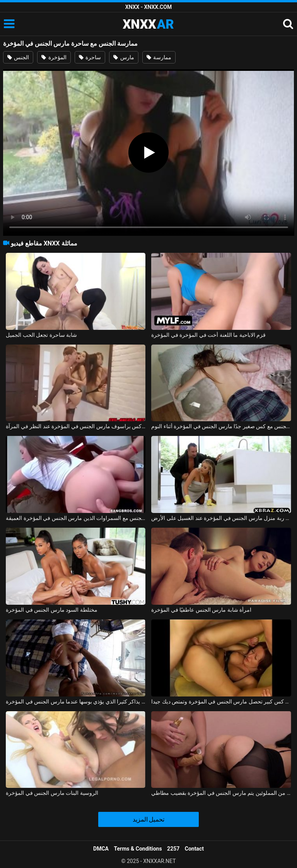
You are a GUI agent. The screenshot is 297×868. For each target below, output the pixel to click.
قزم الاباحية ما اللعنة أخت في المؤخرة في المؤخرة (208, 335)
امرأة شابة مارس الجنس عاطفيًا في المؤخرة (201, 610)
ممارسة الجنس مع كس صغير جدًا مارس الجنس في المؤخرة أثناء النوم (221, 426)
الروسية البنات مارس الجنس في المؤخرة (52, 793)
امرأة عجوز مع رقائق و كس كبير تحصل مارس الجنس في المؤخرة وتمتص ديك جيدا (221, 702)
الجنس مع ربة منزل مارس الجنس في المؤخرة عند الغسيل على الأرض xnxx (221, 518)
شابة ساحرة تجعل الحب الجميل (41, 335)
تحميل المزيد (149, 819)
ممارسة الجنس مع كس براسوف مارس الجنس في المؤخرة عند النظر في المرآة (76, 426)
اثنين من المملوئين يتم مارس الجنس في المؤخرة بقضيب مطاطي (221, 793)
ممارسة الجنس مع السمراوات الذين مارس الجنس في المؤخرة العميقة (76, 518)
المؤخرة (54, 57)
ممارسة (159, 57)
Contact (194, 849)
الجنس (18, 57)
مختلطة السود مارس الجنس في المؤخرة (51, 610)
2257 (173, 849)
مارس (124, 57)
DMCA (101, 849)
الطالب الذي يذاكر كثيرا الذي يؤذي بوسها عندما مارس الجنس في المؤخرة (76, 702)
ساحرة (90, 57)
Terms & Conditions (138, 849)
